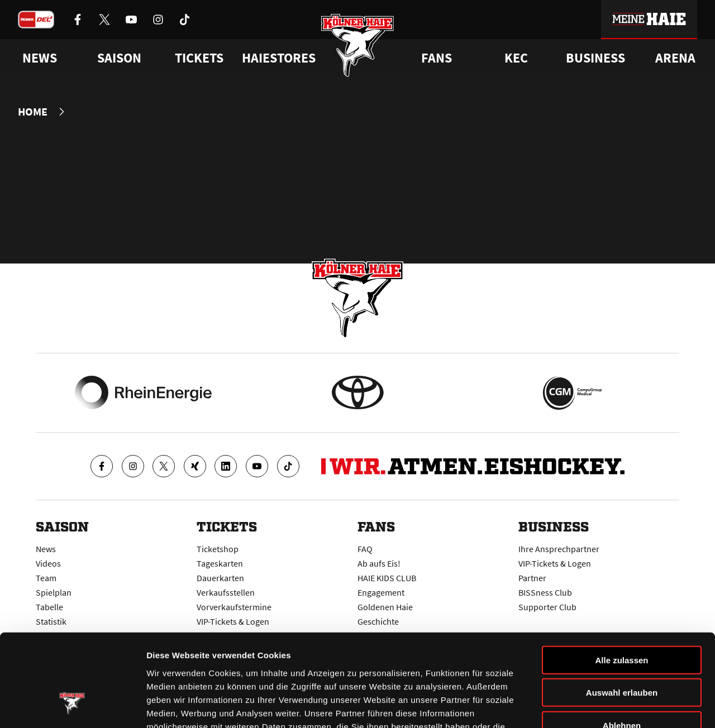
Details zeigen (594, 706)
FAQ (365, 548)
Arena (675, 58)
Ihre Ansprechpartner (559, 548)
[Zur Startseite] (358, 46)
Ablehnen (622, 646)
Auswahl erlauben (622, 614)
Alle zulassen (621, 581)
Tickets (199, 58)
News (46, 548)
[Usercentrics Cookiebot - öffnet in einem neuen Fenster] (72, 706)
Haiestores (279, 58)
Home (33, 112)
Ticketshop (218, 548)
